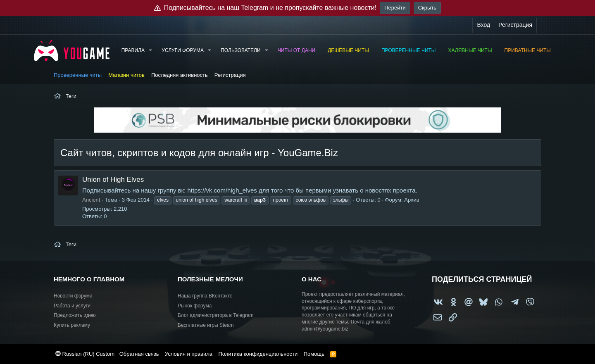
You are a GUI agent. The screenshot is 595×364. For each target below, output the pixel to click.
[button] (150, 51)
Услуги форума (183, 50)
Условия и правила (189, 354)
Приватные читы (528, 50)
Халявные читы (470, 50)
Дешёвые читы (348, 50)
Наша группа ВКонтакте (205, 296)
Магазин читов (126, 75)
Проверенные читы (409, 50)
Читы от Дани (296, 50)
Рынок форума (195, 306)
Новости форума (73, 296)
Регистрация (230, 75)
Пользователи (240, 50)
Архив (412, 200)
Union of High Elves (113, 180)
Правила (133, 50)
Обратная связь (139, 354)
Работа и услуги (72, 306)
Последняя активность (180, 75)
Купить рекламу (72, 325)
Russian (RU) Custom (85, 354)
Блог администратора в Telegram (216, 315)
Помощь (314, 354)
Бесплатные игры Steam (206, 325)
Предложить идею (75, 315)
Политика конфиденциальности (258, 354)
